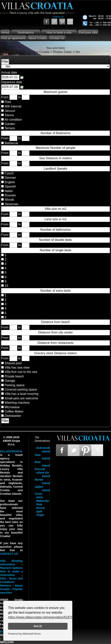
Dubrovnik (43, 448)
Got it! (38, 626)
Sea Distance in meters (55, 158)
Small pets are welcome (21, 398)
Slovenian (11, 204)
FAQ (3, 578)
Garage (10, 381)
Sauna (9, 115)
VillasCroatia (11, 451)
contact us (9, 554)
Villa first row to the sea (21, 372)
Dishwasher (13, 416)
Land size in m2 (55, 219)
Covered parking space (21, 389)
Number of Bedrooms (55, 133)
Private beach (14, 376)
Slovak (9, 200)
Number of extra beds (55, 291)
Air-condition (13, 120)
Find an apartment (13, 38)
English (9, 182)
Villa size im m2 (56, 209)
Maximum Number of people (56, 148)
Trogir (40, 515)
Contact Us (57, 38)
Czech (9, 173)
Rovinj (40, 508)
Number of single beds (55, 250)
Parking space (14, 385)
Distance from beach (56, 322)
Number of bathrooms (56, 230)
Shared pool (13, 363)
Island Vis (43, 473)
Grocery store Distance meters (56, 353)
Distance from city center (55, 332)
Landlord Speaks (55, 169)
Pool (8, 102)
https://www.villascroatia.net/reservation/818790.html (45, 617)
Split (39, 511)
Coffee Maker (14, 411)
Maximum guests (56, 92)
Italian (8, 191)
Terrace (10, 128)
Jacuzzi (10, 111)
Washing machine (17, 403)
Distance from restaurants (55, 343)
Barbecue (11, 143)
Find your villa (88, 32)
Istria (39, 497)
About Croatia (38, 38)
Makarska (43, 501)
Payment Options (11, 568)
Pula (39, 504)
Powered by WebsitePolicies (24, 634)
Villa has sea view (17, 368)
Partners (6, 586)
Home (5, 32)
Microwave (12, 407)
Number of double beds (55, 240)
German (10, 178)
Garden (10, 124)
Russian (10, 195)
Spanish (10, 186)
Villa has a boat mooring (21, 394)
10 (6, 286)
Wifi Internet (13, 106)
